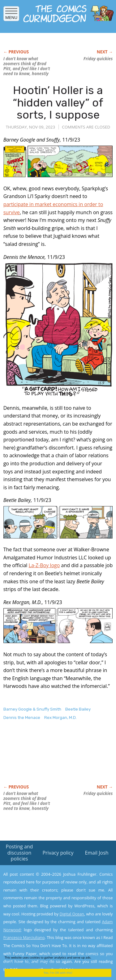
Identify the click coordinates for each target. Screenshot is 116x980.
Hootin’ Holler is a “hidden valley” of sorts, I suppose (58, 102)
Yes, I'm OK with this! (58, 973)
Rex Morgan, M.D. (60, 718)
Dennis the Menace (22, 718)
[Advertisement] (53, 759)
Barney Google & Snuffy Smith (32, 709)
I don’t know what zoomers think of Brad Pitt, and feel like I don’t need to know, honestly (27, 66)
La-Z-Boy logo (44, 565)
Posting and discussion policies (19, 852)
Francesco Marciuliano (24, 937)
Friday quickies (98, 59)
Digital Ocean (72, 914)
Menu (11, 15)
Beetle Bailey (78, 709)
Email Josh (97, 853)
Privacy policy (58, 853)
